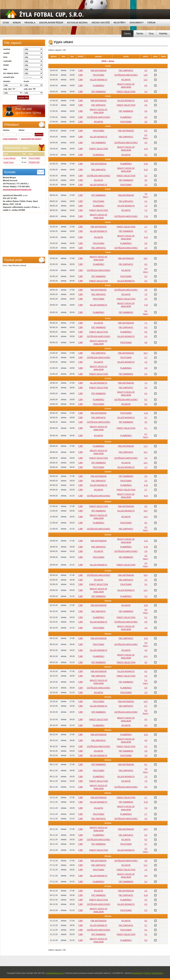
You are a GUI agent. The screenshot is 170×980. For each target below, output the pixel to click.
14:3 (146, 517)
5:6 (146, 85)
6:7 (146, 357)
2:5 (146, 476)
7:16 (146, 216)
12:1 (146, 865)
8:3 (146, 264)
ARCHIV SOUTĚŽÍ (101, 23)
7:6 (146, 294)
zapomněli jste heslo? (31, 139)
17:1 (146, 446)
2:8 (146, 111)
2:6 (146, 891)
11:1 (146, 590)
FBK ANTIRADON (99, 70)
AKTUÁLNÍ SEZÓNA (77, 23)
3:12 (146, 237)
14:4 (146, 656)
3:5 (146, 180)
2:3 (146, 481)
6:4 (146, 835)
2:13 (146, 734)
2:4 (146, 92)
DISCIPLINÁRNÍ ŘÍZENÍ (51, 23)
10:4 (146, 511)
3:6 (146, 105)
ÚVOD (6, 23)
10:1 (146, 452)
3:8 (146, 751)
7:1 (146, 323)
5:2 (146, 281)
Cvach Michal (10, 158)
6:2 (146, 393)
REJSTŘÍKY (120, 23)
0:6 (146, 332)
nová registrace (10, 139)
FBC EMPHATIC (126, 70)
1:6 (146, 185)
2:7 (146, 231)
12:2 (146, 80)
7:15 (146, 305)
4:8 (146, 290)
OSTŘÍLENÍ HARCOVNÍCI (126, 75)
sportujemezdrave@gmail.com (17, 189)
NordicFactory (157, 973)
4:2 (146, 70)
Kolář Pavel (9, 162)
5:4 (146, 374)
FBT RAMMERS (99, 92)
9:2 (146, 131)
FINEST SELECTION (126, 92)
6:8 (146, 876)
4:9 (146, 368)
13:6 (146, 75)
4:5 (146, 143)
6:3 (146, 327)
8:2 (146, 400)
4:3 (146, 336)
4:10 (146, 485)
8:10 (146, 895)
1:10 (146, 413)
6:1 (146, 428)
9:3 (146, 155)
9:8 (146, 622)
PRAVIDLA (30, 23)
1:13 (146, 149)
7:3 (146, 206)
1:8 (146, 248)
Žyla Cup (44, 14)
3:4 (146, 458)
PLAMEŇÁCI (99, 85)
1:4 (146, 299)
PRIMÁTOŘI (34, 162)
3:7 (146, 844)
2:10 (146, 101)
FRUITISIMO (34, 158)
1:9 (146, 362)
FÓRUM (151, 23)
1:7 (146, 227)
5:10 (146, 164)
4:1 (146, 934)
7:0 (146, 781)
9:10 (146, 496)
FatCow (147, 973)
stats (155, 71)
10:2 (146, 353)
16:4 (146, 829)
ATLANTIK (126, 80)
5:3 (146, 276)
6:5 (146, 746)
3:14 (146, 638)
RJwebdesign (137, 973)
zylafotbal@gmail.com (55, 973)
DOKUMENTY (137, 23)
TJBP (81, 70)
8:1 (146, 764)
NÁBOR (17, 23)
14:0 (146, 701)
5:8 (146, 688)
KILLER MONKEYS (99, 80)
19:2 (146, 258)
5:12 (146, 170)
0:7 (146, 418)
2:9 (146, 122)
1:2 (146, 467)
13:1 (146, 463)
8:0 (146, 404)
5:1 (146, 617)
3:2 (146, 176)
